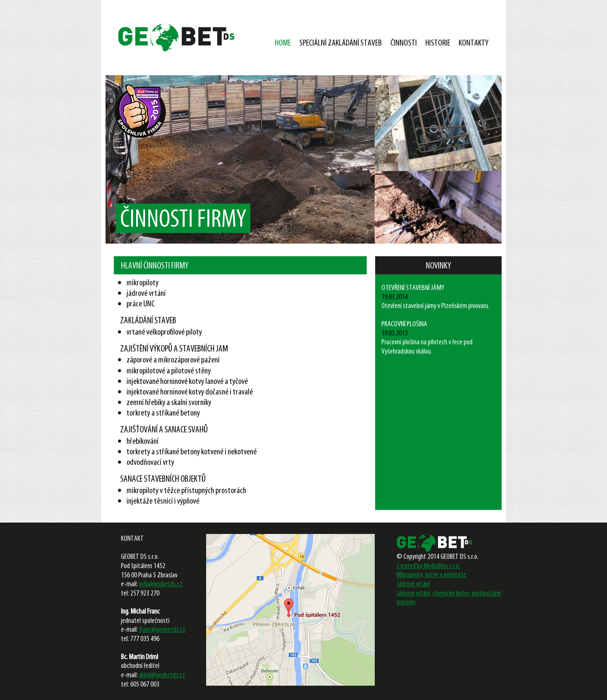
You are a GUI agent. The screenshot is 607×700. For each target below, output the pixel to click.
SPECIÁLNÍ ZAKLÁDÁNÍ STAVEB (341, 42)
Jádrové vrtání (413, 584)
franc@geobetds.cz (162, 629)
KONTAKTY (474, 42)
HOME (283, 42)
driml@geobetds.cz (162, 675)
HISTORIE (438, 42)
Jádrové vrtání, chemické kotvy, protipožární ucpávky (449, 598)
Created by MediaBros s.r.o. (428, 566)
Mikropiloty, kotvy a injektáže (431, 574)
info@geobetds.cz (161, 584)
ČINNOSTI (404, 42)
